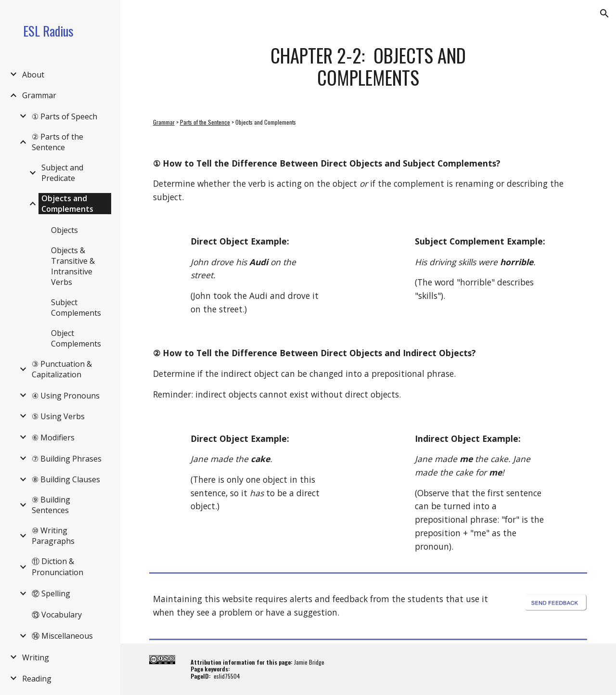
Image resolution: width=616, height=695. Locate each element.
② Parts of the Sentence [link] (58, 142)
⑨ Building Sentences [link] (51, 505)
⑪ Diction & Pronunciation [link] (58, 567)
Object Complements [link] (76, 338)
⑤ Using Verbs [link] (58, 416)
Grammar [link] (39, 95)
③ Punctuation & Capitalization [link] (62, 369)
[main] (368, 66)
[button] (604, 13)
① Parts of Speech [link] (64, 116)
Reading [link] (37, 679)
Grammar (164, 122)
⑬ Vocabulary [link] (57, 615)
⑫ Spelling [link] (51, 593)
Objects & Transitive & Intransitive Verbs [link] (73, 266)
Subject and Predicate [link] (62, 173)
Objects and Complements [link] (67, 204)
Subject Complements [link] (76, 308)
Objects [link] (64, 230)
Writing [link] (36, 657)
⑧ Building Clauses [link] (66, 479)
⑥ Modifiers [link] (53, 438)
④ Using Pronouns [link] (66, 396)
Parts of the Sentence (205, 122)
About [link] (33, 75)
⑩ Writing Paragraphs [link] (53, 536)
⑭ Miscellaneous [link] (62, 636)
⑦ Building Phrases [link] (67, 459)
